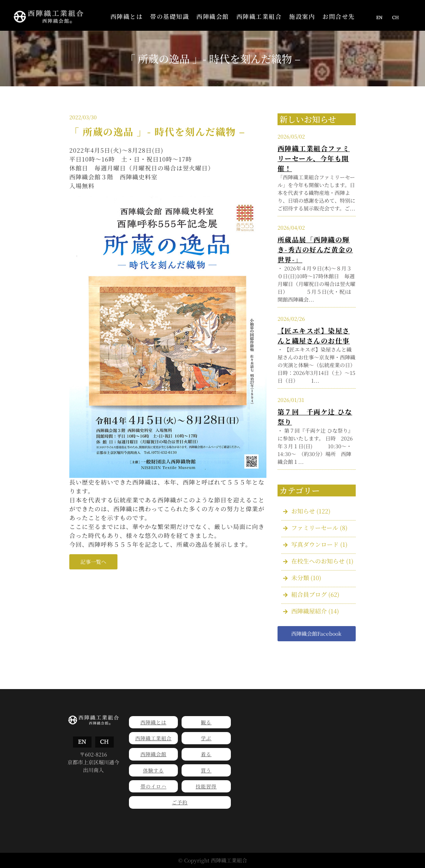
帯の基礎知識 (170, 16)
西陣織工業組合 (259, 16)
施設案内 (302, 16)
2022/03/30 (83, 117)
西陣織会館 (213, 16)
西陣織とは (127, 16)
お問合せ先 (339, 16)
